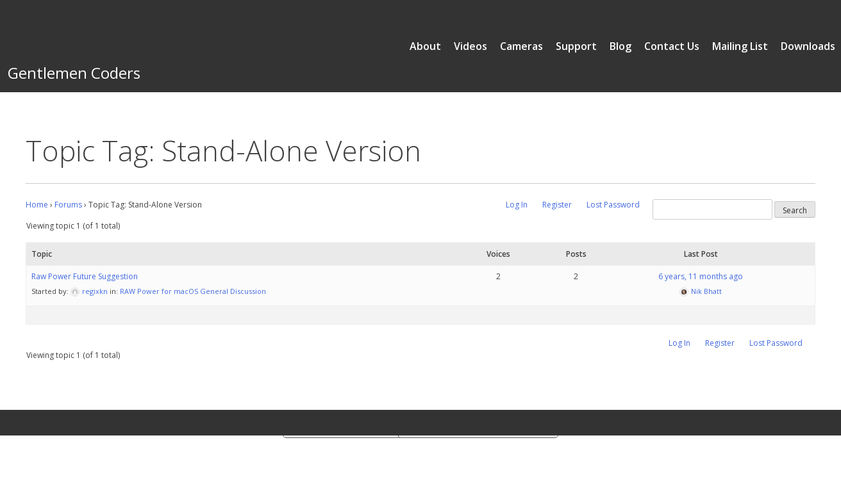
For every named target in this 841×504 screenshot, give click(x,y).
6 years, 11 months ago (701, 276)
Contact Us (672, 46)
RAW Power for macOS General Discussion (193, 291)
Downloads (808, 46)
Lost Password (613, 205)
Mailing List (740, 46)
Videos (470, 46)
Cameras (521, 46)
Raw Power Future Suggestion (85, 276)
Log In (517, 205)
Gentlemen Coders (74, 73)
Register (557, 205)
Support (576, 46)
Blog (620, 46)
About (425, 46)
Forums (68, 205)
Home (37, 205)
